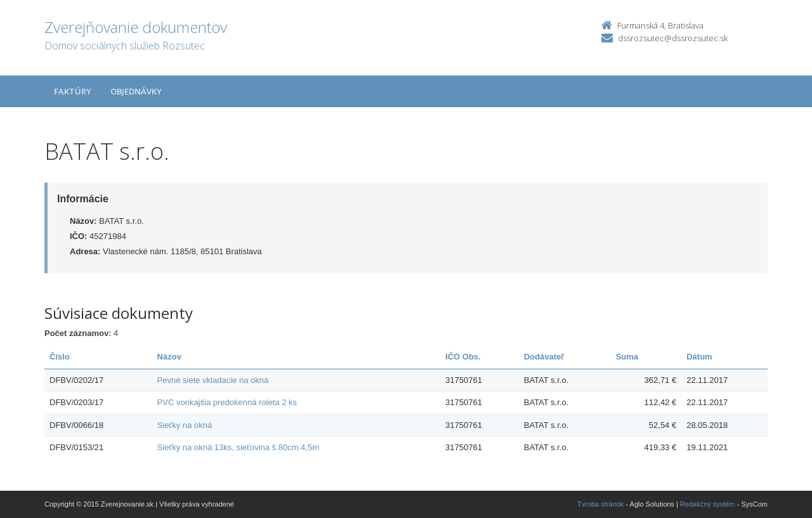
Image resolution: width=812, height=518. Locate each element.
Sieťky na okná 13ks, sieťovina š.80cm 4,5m (238, 447)
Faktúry (73, 91)
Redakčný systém (708, 504)
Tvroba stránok (600, 504)
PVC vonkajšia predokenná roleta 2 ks (227, 402)
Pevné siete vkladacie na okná (213, 380)
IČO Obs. (463, 357)
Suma (627, 357)
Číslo (60, 357)
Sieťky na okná (185, 425)
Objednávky (136, 91)
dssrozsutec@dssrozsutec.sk (673, 38)
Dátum (699, 357)
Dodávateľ (544, 357)
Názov (169, 357)
